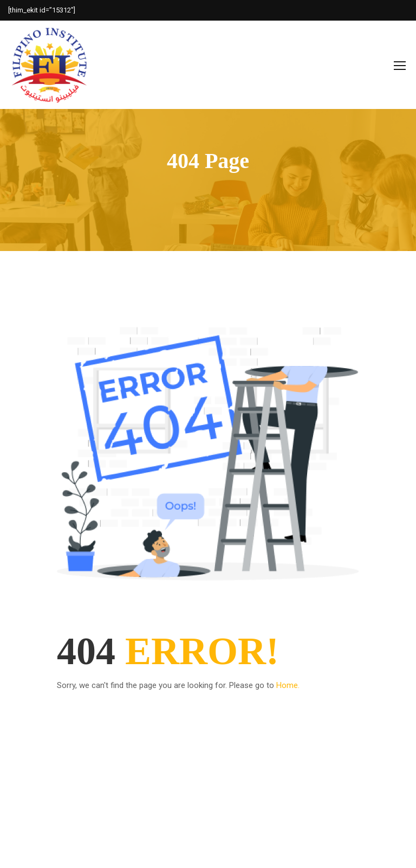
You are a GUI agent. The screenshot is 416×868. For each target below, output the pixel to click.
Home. (288, 685)
